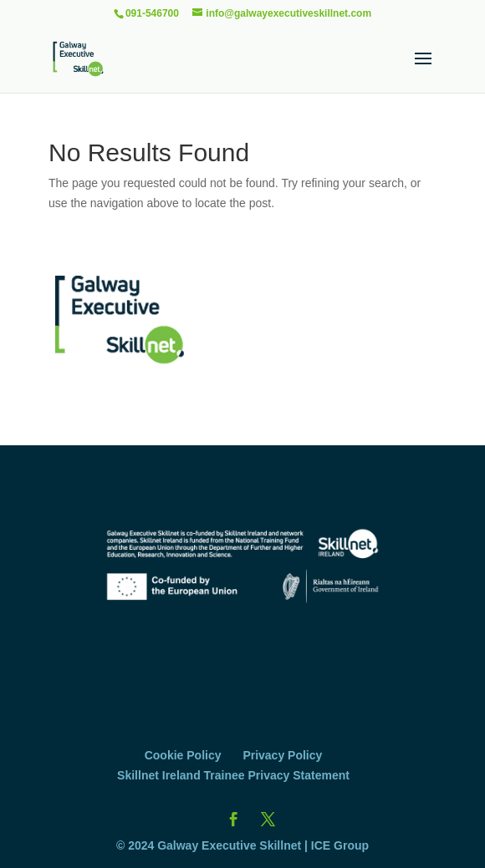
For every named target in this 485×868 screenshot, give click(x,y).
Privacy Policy (282, 755)
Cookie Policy (183, 755)
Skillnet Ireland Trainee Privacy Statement (233, 775)
